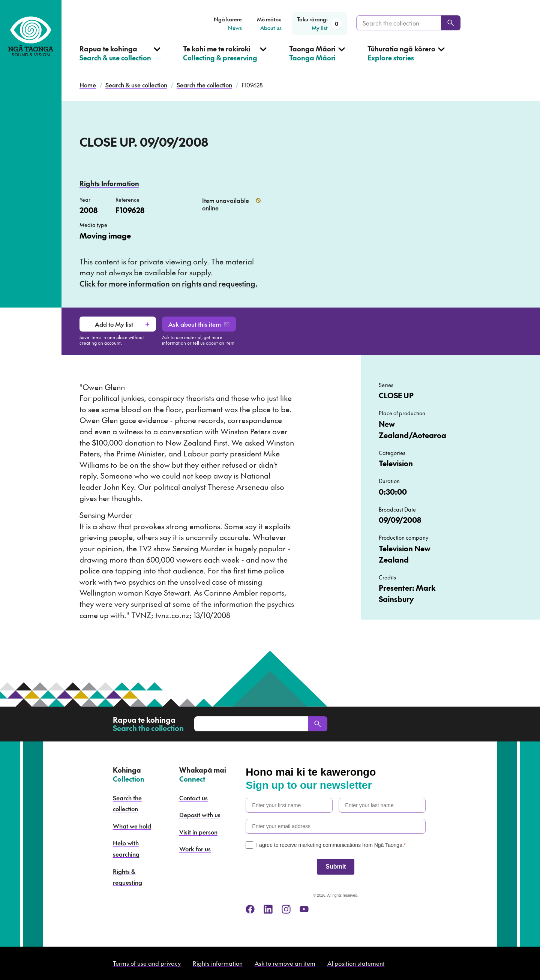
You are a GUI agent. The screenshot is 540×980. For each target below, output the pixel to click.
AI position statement (356, 963)
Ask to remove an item (285, 963)
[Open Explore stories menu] (406, 59)
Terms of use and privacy (147, 963)
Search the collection (204, 85)
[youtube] (304, 909)
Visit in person (198, 832)
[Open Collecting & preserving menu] (225, 59)
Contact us (193, 798)
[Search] (451, 23)
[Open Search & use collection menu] (120, 59)
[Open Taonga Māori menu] (317, 59)
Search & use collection (136, 85)
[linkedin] (268, 909)
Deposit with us (200, 815)
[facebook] (250, 909)
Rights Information (109, 183)
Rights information (218, 963)
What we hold (132, 826)
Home (88, 85)
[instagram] (286, 909)
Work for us (195, 849)
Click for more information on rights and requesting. (169, 284)
